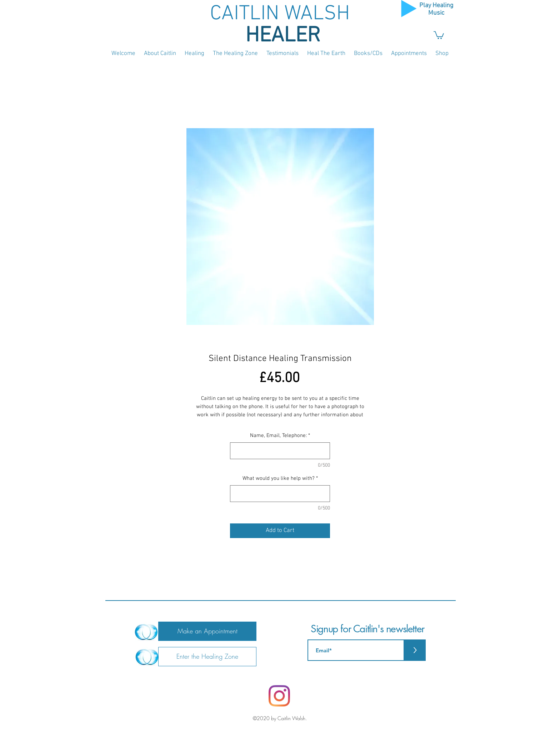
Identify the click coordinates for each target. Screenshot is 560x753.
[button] (439, 35)
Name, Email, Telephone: (280, 436)
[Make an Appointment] (207, 631)
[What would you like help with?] (280, 494)
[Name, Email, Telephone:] (280, 451)
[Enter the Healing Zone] (207, 657)
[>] (415, 650)
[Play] (409, 9)
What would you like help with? (280, 478)
